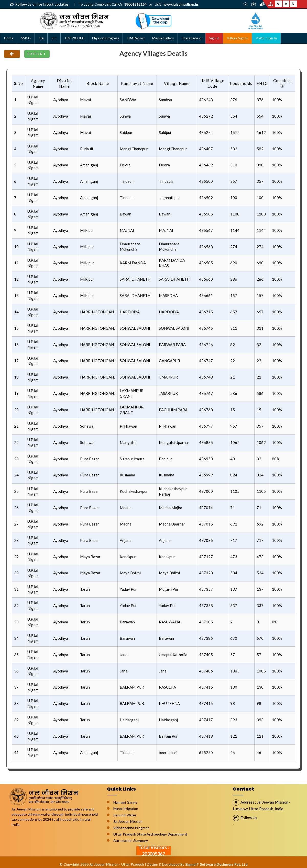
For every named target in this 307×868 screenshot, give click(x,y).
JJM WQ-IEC (74, 38)
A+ (294, 4)
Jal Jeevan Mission (128, 821)
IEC (54, 38)
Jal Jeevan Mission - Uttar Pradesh (117, 864)
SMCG (26, 38)
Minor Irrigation (126, 809)
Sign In (214, 38)
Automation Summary (131, 841)
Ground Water (125, 815)
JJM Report (136, 38)
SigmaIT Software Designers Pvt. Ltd (216, 864)
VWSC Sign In (266, 38)
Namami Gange (125, 802)
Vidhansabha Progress (131, 828)
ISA (41, 38)
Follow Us (249, 818)
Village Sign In (238, 38)
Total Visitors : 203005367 (154, 851)
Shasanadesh (192, 38)
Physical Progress (106, 38)
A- (279, 4)
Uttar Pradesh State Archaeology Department (150, 834)
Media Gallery (163, 38)
